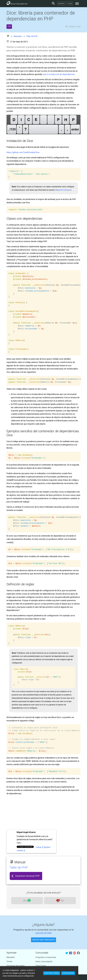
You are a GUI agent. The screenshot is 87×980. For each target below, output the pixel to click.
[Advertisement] (43, 813)
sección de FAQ (43, 933)
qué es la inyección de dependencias (59, 74)
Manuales (18, 36)
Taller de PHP (32, 36)
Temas (9, 961)
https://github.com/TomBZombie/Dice (23, 152)
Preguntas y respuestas (46, 957)
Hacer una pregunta (44, 961)
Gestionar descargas (16, 966)
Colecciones (41, 966)
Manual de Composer (63, 190)
